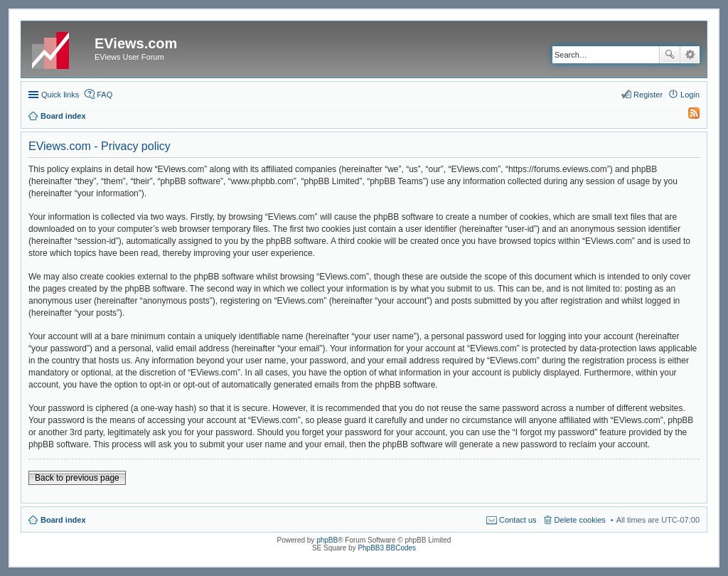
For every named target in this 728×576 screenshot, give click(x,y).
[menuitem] (687, 116)
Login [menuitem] (690, 95)
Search (670, 55)
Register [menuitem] (648, 95)
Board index (63, 520)
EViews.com (136, 43)
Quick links (60, 95)
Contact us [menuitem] (518, 520)
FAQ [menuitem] (105, 95)
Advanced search (690, 55)
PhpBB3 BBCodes (387, 548)
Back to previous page (77, 478)
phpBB (327, 540)
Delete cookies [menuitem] (580, 520)
